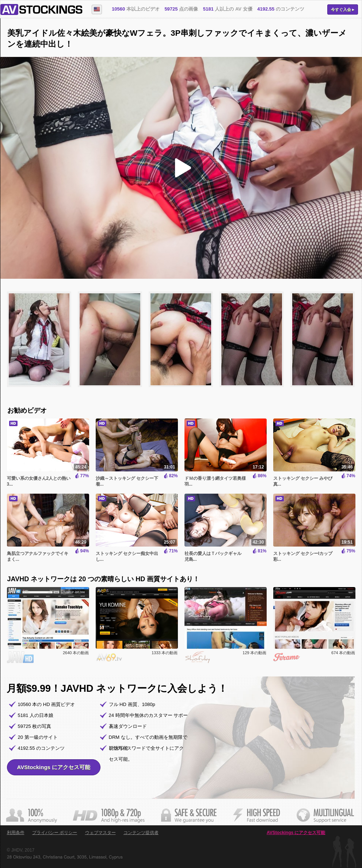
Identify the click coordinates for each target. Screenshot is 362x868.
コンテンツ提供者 (141, 833)
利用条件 (16, 833)
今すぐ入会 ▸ (343, 9)
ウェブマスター (100, 833)
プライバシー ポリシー (55, 833)
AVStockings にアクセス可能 (54, 767)
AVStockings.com (41, 9)
